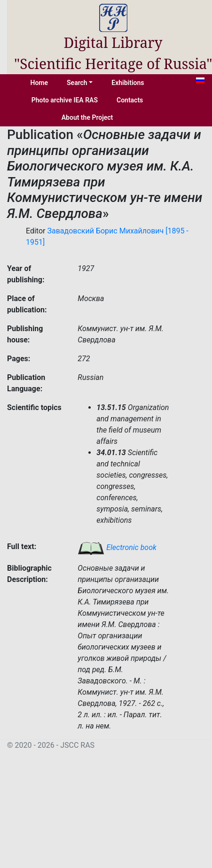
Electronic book (117, 547)
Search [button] (77, 83)
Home (39, 83)
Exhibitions (128, 83)
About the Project (87, 117)
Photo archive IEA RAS (65, 100)
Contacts (130, 100)
